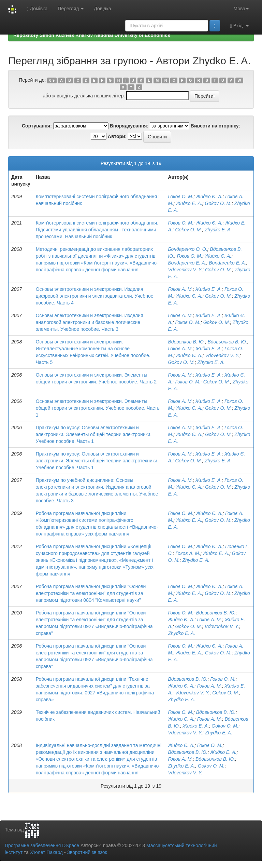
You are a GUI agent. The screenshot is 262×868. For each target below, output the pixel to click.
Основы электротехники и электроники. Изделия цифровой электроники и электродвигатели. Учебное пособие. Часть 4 (95, 296)
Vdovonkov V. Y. (185, 270)
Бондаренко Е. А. (187, 263)
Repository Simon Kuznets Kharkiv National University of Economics (92, 35)
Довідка (102, 9)
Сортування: (37, 126)
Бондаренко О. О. (187, 249)
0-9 (52, 80)
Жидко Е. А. (189, 203)
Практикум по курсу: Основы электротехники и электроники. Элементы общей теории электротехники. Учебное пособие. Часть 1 (97, 461)
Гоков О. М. (180, 196)
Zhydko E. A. (218, 230)
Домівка (37, 9)
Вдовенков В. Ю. (186, 342)
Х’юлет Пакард (46, 852)
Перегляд (71, 9)
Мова (241, 9)
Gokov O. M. (219, 203)
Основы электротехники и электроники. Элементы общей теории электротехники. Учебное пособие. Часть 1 (98, 408)
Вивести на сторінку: (215, 126)
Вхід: (239, 26)
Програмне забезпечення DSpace (42, 845)
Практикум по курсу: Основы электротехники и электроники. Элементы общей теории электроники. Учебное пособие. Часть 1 (94, 434)
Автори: (117, 136)
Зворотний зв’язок (87, 852)
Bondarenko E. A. (227, 263)
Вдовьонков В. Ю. (228, 342)
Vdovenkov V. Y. (222, 355)
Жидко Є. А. (209, 196)
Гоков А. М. (180, 289)
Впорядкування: (129, 126)
